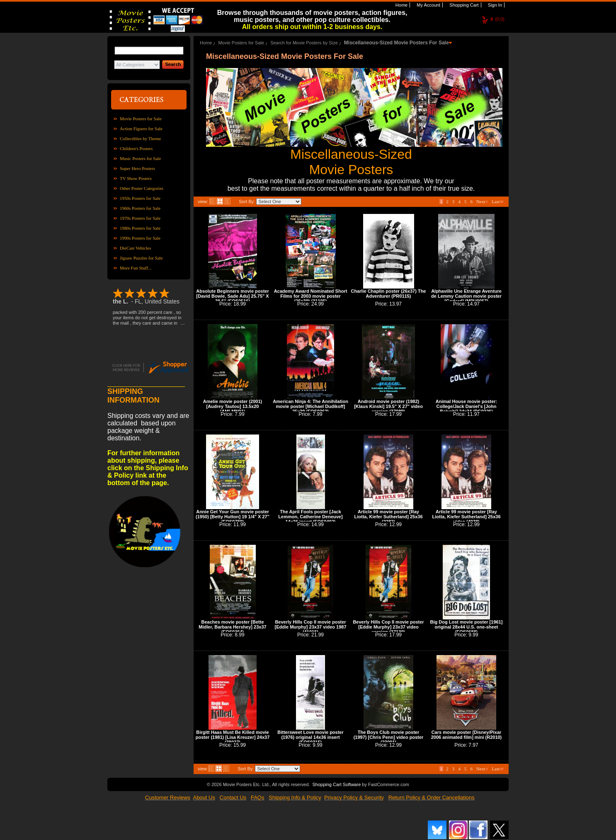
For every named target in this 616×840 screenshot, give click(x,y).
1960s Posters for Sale (140, 208)
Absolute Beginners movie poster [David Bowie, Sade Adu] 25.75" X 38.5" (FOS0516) (232, 296)
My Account (428, 5)
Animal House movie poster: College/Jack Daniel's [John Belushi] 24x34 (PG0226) (467, 406)
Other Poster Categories (142, 188)
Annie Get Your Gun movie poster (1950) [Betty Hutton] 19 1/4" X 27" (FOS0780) (233, 517)
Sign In (494, 5)
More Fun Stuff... (136, 268)
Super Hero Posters (137, 168)
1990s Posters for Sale (140, 238)
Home (401, 5)
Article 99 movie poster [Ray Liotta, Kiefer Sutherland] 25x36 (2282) (388, 517)
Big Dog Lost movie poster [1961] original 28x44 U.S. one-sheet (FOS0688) (467, 627)
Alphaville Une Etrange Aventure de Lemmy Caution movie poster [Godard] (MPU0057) (466, 296)
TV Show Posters (136, 178)
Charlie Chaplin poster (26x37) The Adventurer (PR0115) (389, 294)
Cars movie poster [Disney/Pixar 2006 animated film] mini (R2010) (467, 735)
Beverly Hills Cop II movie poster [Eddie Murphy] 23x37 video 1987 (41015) (310, 627)
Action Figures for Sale (141, 129)
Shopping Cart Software (336, 784)
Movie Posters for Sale (141, 119)
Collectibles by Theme (140, 138)
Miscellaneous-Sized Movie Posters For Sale (397, 43)
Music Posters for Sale (140, 158)
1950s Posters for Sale (140, 198)
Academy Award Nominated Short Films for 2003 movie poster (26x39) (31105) (311, 296)
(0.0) (497, 19)
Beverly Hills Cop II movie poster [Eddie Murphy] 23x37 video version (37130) (388, 627)
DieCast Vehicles (135, 248)
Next (482, 202)
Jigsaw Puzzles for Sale (141, 258)
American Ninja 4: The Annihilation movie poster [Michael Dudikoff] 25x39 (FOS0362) (310, 406)
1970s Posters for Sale (140, 218)
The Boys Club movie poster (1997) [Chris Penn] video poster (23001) (389, 737)
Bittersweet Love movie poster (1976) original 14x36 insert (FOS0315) (310, 737)
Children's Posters (136, 148)
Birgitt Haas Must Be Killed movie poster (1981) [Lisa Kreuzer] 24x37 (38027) (233, 737)
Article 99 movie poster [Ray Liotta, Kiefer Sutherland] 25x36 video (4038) (466, 517)
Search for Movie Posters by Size (304, 43)
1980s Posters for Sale (140, 228)
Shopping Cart (463, 5)
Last (497, 202)
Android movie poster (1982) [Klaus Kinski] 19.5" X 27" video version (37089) (388, 406)
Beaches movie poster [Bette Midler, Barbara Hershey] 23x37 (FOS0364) (232, 627)
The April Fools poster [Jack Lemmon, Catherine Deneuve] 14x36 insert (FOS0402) (310, 517)
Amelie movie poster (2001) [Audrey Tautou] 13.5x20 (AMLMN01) (233, 406)
